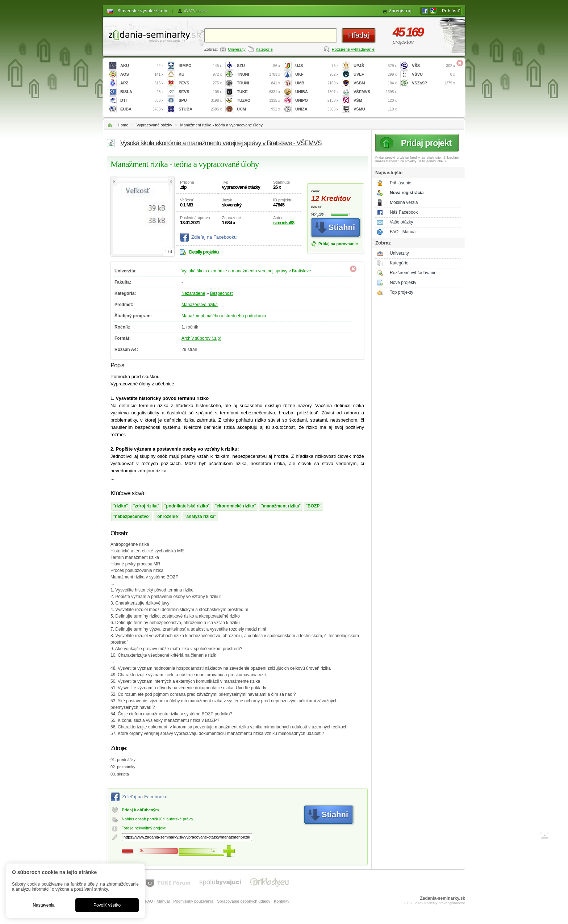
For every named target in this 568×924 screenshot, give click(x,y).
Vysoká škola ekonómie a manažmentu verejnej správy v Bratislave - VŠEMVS (221, 143)
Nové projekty (403, 283)
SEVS (200, 92)
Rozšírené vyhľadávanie (353, 49)
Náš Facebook (404, 212)
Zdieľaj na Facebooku (214, 237)
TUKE (258, 92)
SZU (258, 66)
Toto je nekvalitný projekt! (144, 828)
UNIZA (317, 109)
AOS (142, 74)
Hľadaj (359, 35)
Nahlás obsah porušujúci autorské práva (157, 819)
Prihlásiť (451, 11)
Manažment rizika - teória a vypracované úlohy (222, 125)
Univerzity (237, 49)
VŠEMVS (375, 92)
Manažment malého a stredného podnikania (224, 316)
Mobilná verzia (404, 202)
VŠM (375, 101)
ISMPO (200, 66)
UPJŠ (375, 66)
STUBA (200, 109)
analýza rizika (200, 517)
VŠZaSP (433, 83)
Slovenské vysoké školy (142, 11)
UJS (317, 66)
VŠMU (375, 109)
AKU (142, 66)
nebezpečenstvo (132, 517)
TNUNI (258, 74)
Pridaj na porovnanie (338, 244)
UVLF (375, 74)
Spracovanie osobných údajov (244, 901)
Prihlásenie (400, 183)
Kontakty (282, 901)
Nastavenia (43, 905)
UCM (258, 109)
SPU (200, 101)
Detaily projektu (204, 252)
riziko (120, 506)
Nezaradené (193, 293)
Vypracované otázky (154, 125)
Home (123, 125)
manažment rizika (281, 506)
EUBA (142, 109)
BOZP (314, 506)
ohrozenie (168, 517)
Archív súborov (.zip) (201, 338)
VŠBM (375, 83)
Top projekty (402, 292)
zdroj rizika (146, 506)
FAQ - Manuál (403, 232)
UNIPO (317, 101)
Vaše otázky (401, 222)
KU (200, 74)
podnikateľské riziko (187, 506)
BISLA (142, 92)
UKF (317, 74)
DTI (142, 101)
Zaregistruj (400, 11)
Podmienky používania (193, 901)
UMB (317, 83)
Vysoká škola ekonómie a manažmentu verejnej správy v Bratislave (246, 271)
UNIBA (317, 92)
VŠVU (433, 74)
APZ (142, 83)
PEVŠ (200, 83)
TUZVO (258, 101)
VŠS (433, 66)
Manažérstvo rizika (200, 305)
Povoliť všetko (107, 905)
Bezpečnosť (222, 293)
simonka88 (284, 223)
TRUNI (258, 83)
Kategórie (264, 49)
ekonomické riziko (235, 506)
